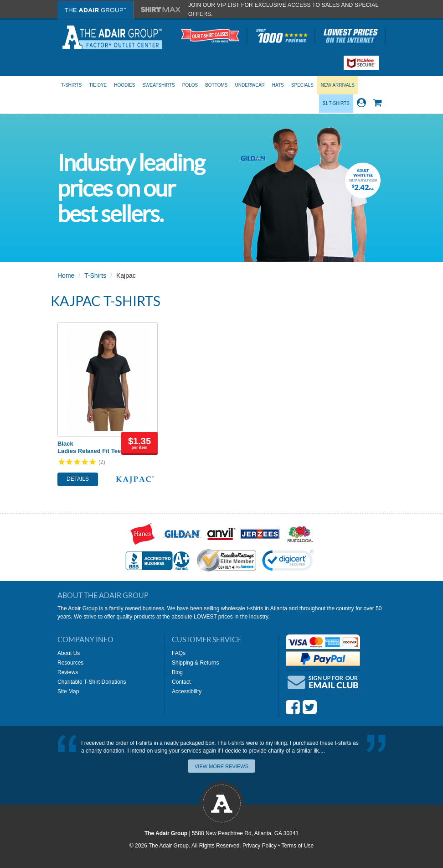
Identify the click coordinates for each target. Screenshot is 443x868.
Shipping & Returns (195, 663)
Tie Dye (98, 85)
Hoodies (124, 85)
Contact (181, 682)
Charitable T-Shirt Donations (92, 682)
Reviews (68, 672)
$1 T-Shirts (336, 103)
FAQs (179, 653)
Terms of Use (297, 846)
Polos (190, 85)
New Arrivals (338, 85)
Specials (302, 85)
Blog (177, 672)
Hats (278, 85)
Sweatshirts (158, 85)
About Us (69, 653)
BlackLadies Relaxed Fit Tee (89, 447)
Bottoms (216, 85)
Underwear (250, 85)
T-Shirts (71, 85)
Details (78, 479)
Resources (70, 663)
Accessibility (187, 691)
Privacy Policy (260, 846)
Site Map (68, 691)
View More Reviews (221, 766)
